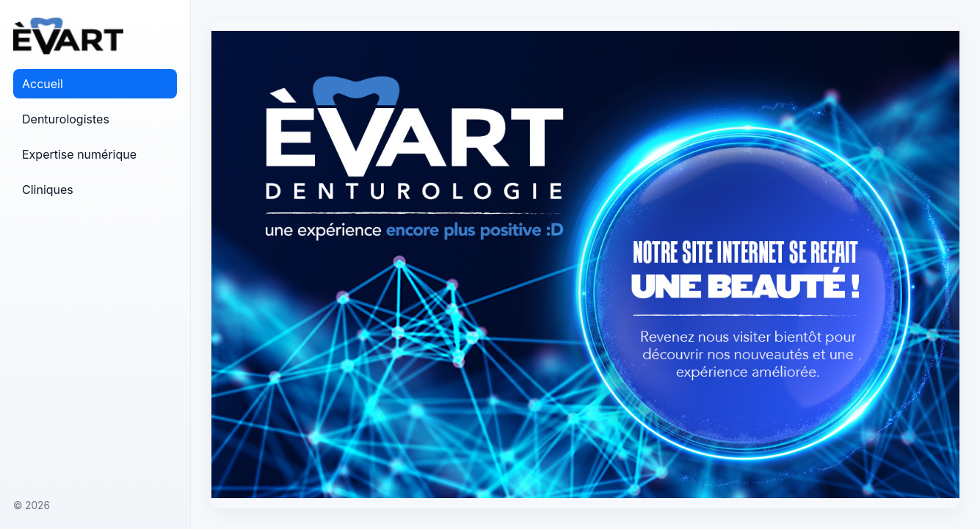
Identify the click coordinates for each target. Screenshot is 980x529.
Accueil (43, 84)
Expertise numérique (79, 154)
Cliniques (48, 190)
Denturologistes (66, 119)
